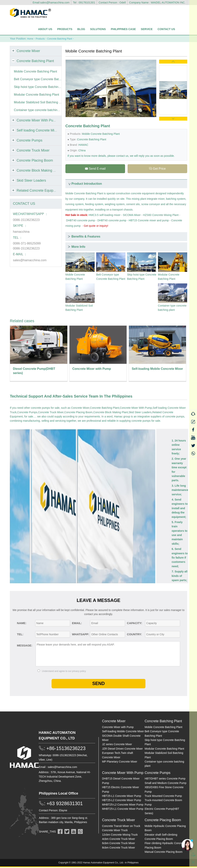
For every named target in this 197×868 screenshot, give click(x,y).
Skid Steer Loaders (140, 413)
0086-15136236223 (26, 220)
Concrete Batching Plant (64, 39)
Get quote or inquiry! (96, 226)
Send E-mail (95, 169)
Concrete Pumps (27, 413)
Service (147, 29)
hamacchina (21, 231)
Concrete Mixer (80, 409)
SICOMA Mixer (132, 216)
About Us (45, 29)
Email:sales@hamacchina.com (51, 3)
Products (65, 29)
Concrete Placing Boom (78, 413)
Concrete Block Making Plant (111, 413)
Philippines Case (123, 29)
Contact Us (166, 29)
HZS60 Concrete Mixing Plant (161, 216)
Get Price (157, 169)
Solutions (98, 29)
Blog (81, 29)
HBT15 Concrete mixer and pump (149, 221)
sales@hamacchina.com (30, 260)
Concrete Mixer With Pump (136, 409)
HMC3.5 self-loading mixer (105, 216)
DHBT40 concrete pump (81, 221)
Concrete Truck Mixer (51, 413)
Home (31, 39)
